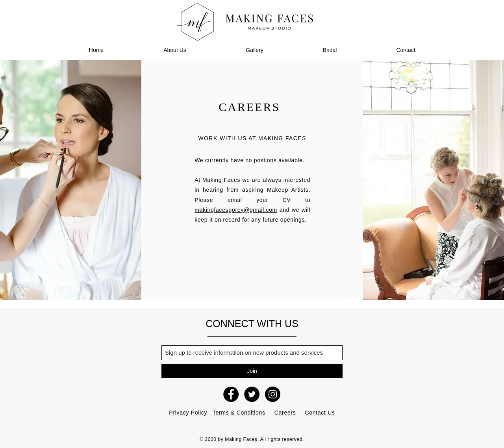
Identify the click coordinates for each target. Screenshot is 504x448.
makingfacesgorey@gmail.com (236, 210)
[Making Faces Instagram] (273, 394)
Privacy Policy (188, 413)
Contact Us (320, 413)
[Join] (252, 371)
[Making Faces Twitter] (252, 394)
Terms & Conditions (239, 413)
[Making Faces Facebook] (231, 394)
